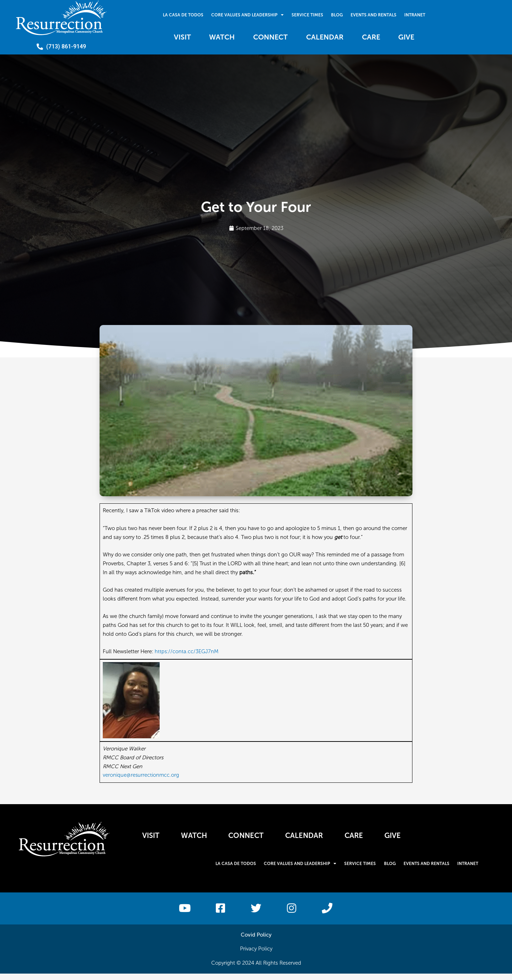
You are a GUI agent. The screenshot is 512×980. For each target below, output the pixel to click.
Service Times (307, 14)
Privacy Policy (256, 955)
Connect (268, 38)
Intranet (418, 14)
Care (380, 38)
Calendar (328, 38)
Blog (338, 14)
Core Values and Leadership (246, 14)
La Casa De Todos (181, 14)
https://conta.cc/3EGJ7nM (187, 652)
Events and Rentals (375, 14)
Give (420, 38)
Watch (213, 38)
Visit (168, 38)
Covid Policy (256, 941)
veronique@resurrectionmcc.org (141, 775)
